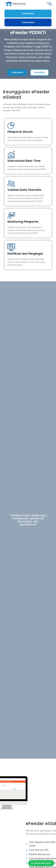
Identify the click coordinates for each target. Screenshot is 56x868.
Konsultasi (28, 13)
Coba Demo (28, 22)
